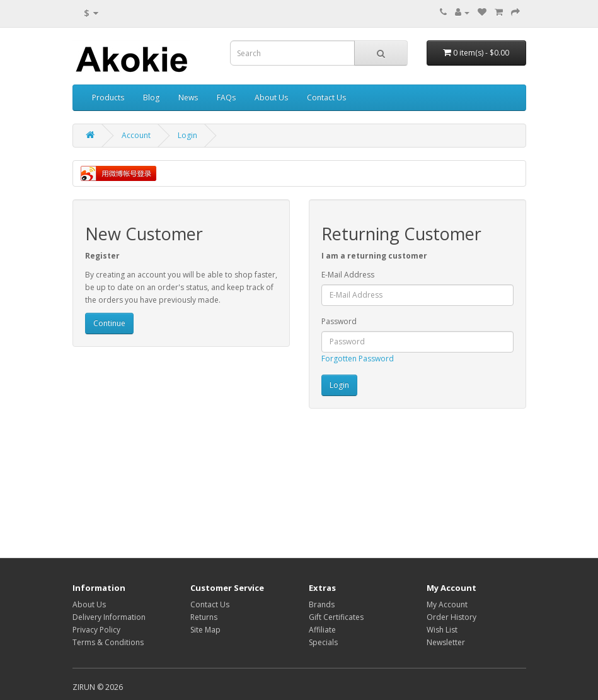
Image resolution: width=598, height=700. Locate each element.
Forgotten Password (358, 359)
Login (187, 135)
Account (136, 135)
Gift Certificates (336, 617)
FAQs (226, 97)
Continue (109, 323)
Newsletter (446, 642)
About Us (271, 97)
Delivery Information (109, 617)
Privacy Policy (96, 630)
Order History (451, 617)
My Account (447, 604)
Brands (322, 604)
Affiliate (322, 630)
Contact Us (326, 97)
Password (339, 321)
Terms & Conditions (108, 642)
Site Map (205, 630)
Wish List (442, 630)
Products (108, 97)
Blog (151, 97)
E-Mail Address (348, 275)
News (188, 97)
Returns (204, 617)
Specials (323, 642)
